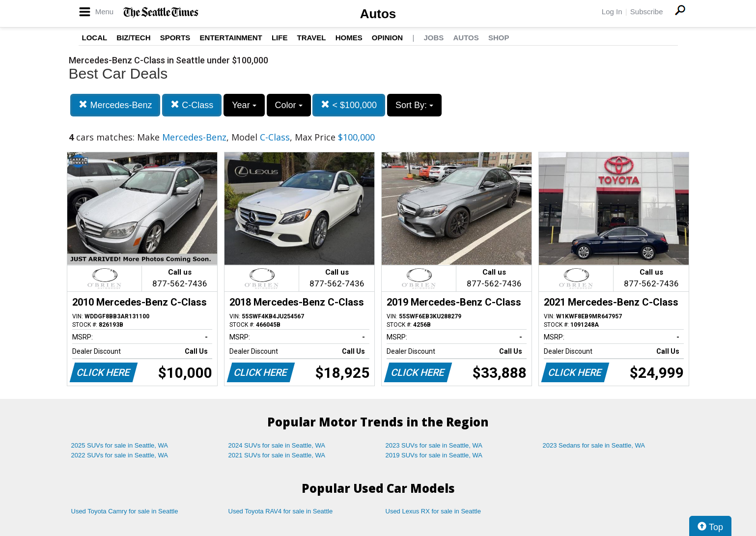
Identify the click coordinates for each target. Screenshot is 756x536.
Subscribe (647, 12)
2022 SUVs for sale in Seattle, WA (120, 455)
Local (95, 38)
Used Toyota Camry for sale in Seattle (125, 511)
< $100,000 (349, 105)
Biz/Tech (133, 38)
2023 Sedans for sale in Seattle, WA (594, 445)
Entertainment (231, 38)
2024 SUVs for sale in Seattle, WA (277, 445)
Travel (312, 38)
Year (244, 105)
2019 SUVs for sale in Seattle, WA (434, 455)
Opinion (387, 38)
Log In (612, 12)
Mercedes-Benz (115, 105)
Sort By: (414, 105)
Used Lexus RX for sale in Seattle (433, 511)
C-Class (192, 105)
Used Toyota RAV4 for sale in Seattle (281, 511)
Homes (349, 38)
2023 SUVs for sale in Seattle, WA (434, 445)
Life (280, 38)
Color (289, 105)
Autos (378, 14)
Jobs (434, 38)
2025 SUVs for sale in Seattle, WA (120, 445)
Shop (499, 38)
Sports (175, 38)
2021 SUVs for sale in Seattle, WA (277, 455)
